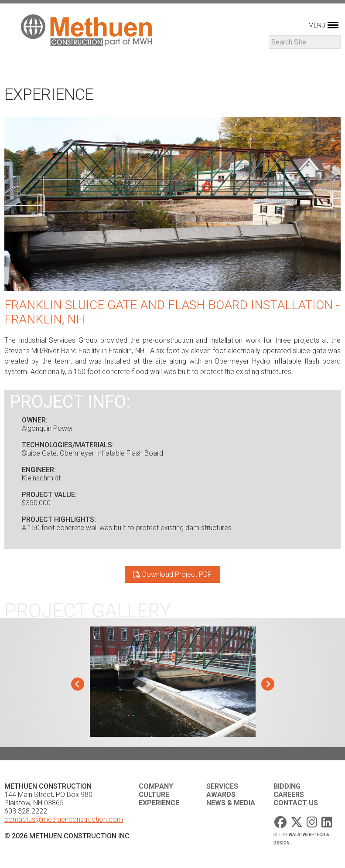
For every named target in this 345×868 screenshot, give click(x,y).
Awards (221, 795)
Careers (289, 795)
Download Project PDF (172, 574)
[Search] (305, 42)
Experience (159, 803)
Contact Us (296, 803)
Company (156, 786)
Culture (154, 795)
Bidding (287, 786)
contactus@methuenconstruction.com (64, 819)
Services (222, 786)
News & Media (231, 803)
